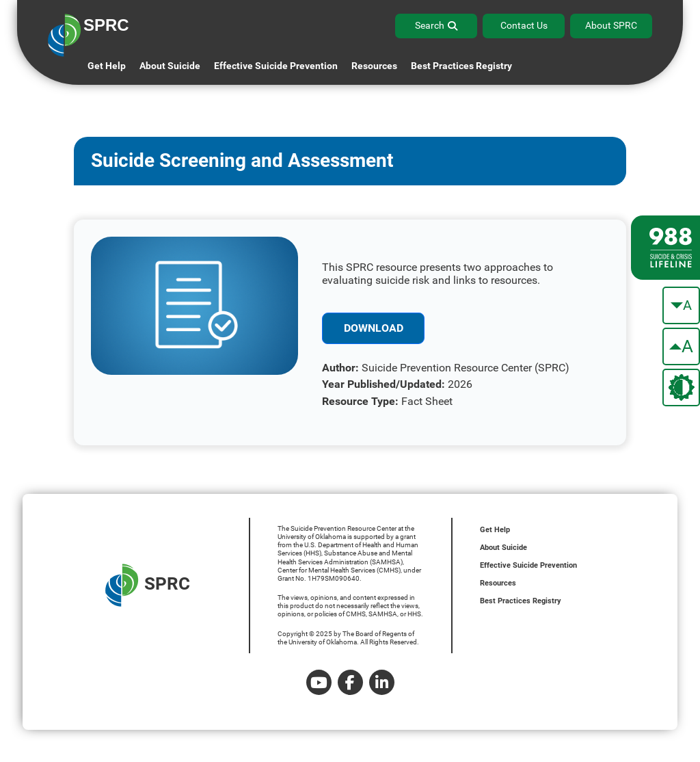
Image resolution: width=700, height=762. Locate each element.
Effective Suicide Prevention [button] (276, 66)
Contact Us (524, 25)
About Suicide (170, 66)
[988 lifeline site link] (665, 248)
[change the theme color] (681, 387)
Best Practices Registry (461, 66)
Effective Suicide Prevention (528, 565)
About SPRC (611, 25)
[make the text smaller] (681, 305)
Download (374, 328)
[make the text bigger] (681, 346)
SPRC (148, 585)
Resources (498, 583)
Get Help (107, 66)
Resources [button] (374, 66)
